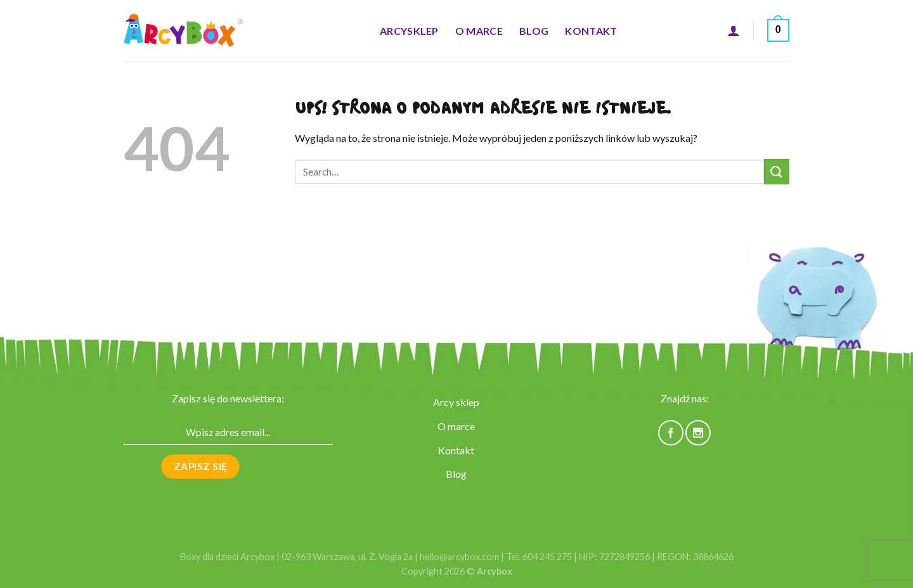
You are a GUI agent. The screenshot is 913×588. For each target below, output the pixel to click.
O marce (479, 31)
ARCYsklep (409, 31)
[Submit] (777, 171)
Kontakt (591, 31)
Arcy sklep (456, 402)
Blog (534, 31)
